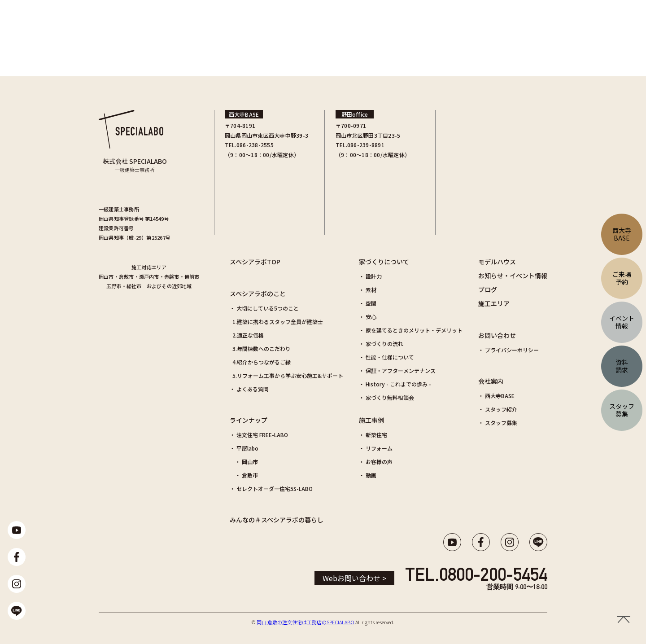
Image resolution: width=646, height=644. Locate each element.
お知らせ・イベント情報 (513, 276)
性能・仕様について (390, 357)
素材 (371, 290)
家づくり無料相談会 (390, 397)
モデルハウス (497, 262)
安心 (371, 317)
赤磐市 (172, 276)
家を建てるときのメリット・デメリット (414, 330)
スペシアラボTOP (255, 262)
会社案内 (491, 381)
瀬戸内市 (149, 276)
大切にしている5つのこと (268, 308)
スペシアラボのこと (258, 294)
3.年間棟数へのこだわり (262, 348)
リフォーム (379, 448)
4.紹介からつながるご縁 (262, 362)
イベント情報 (622, 322)
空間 (371, 303)
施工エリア (494, 303)
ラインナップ (249, 420)
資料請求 (622, 366)
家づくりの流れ (384, 344)
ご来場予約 (622, 278)
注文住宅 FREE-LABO (262, 435)
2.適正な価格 (248, 335)
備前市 (192, 276)
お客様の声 (379, 462)
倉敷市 (127, 276)
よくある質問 (253, 389)
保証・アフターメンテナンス (401, 370)
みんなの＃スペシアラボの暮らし (277, 520)
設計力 (374, 276)
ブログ (488, 289)
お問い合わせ (497, 335)
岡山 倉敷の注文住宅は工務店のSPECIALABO (306, 622)
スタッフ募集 (501, 423)
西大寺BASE (500, 396)
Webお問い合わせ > (354, 578)
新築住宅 (376, 435)
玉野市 (114, 286)
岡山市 (106, 276)
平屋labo (247, 448)
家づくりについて (384, 262)
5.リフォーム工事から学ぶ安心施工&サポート (288, 375)
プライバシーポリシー (512, 350)
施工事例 (371, 420)
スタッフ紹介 (501, 409)
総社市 (134, 286)
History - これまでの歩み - (398, 384)
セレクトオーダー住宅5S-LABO (275, 488)
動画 (371, 475)
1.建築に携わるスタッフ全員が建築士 (278, 322)
